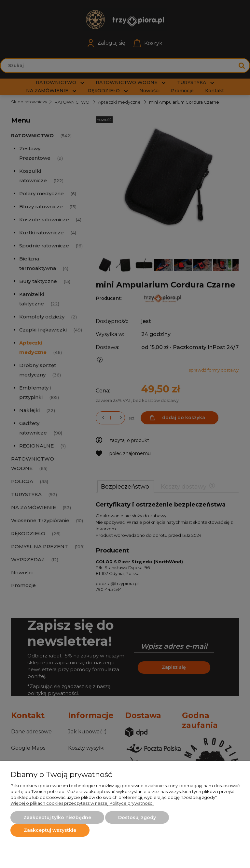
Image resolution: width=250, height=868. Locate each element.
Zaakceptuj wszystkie (50, 830)
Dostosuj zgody (137, 817)
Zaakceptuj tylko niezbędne (57, 817)
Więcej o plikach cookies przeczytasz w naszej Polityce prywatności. (82, 803)
